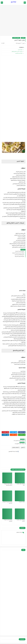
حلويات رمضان (16, 38)
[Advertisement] (13, 21)
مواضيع (14, 2)
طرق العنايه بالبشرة (20, 251)
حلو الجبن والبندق (19, 53)
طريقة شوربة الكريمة (19, 256)
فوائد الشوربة (22, 502)
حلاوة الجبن (20, 50)
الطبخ (23, 38)
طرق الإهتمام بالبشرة (19, 255)
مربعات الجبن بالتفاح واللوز (17, 52)
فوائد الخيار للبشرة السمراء (18, 253)
